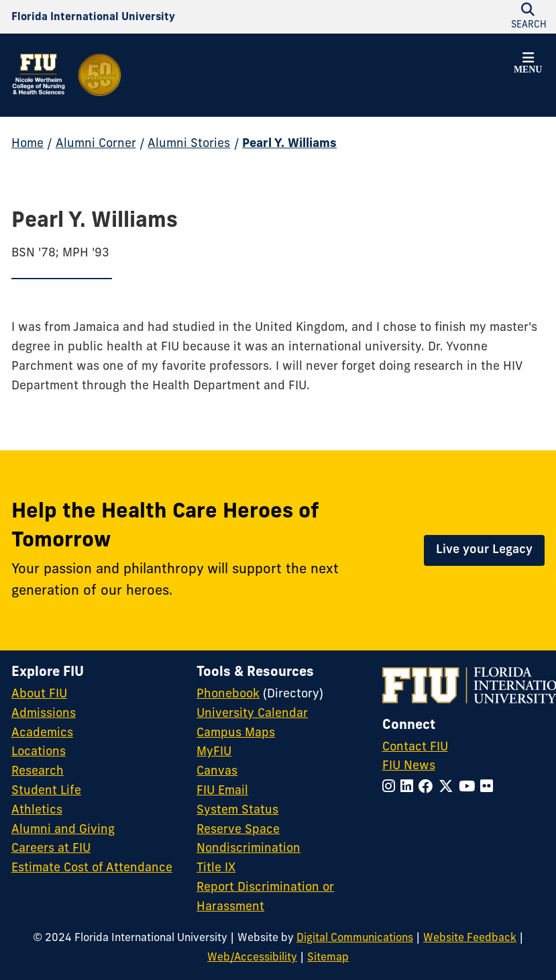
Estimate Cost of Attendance (92, 868)
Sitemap (328, 958)
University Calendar (252, 714)
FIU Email (222, 791)
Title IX (216, 868)
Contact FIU (415, 747)
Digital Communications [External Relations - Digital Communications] (355, 938)
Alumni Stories (189, 144)
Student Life (46, 791)
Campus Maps (236, 733)
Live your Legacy (484, 550)
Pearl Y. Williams (289, 144)
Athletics (37, 811)
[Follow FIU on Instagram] (391, 788)
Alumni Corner (96, 144)
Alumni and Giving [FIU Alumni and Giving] (63, 830)
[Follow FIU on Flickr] (489, 788)
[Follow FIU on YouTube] (469, 788)
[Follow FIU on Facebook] (429, 788)
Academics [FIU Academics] (42, 733)
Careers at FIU (51, 849)
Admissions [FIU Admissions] (44, 714)
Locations (39, 752)
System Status (237, 811)
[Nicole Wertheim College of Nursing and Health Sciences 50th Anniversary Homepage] (67, 75)
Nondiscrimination (248, 849)
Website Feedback (470, 938)
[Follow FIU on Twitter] (449, 788)
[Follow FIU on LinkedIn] (409, 788)
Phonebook (228, 694)
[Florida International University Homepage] (93, 17)
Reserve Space (238, 830)
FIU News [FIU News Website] (409, 766)
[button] (528, 65)
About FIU (39, 694)
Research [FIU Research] (38, 772)
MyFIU (214, 752)
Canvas (217, 772)
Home (27, 144)
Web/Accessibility (252, 958)
